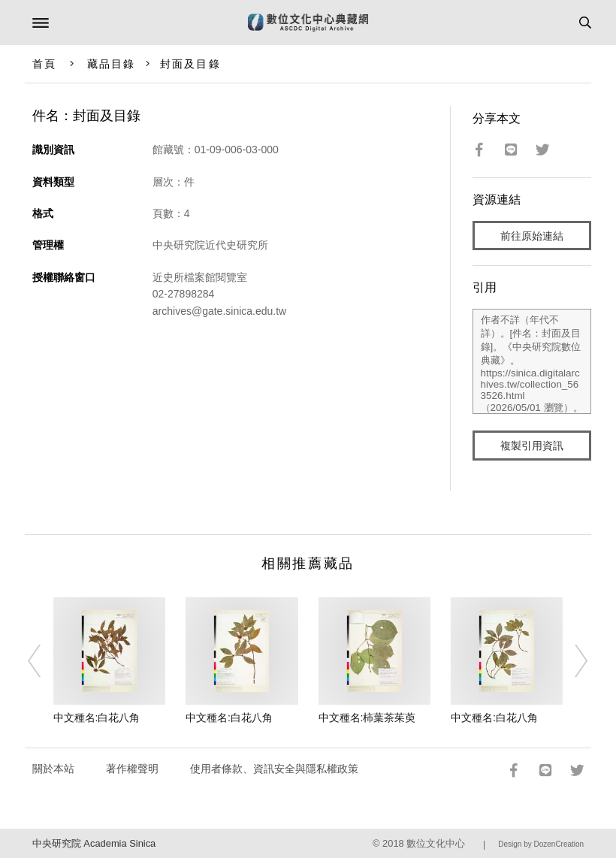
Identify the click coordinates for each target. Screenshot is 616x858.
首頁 (44, 64)
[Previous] (44, 661)
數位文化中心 (436, 843)
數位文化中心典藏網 (308, 23)
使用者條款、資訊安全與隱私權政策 (274, 769)
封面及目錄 (190, 64)
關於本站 (53, 769)
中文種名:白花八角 (97, 718)
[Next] (572, 661)
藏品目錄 (111, 64)
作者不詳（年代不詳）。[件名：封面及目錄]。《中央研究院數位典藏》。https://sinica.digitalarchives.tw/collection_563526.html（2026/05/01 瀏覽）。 (532, 361)
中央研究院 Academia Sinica (94, 843)
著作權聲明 (132, 769)
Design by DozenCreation (541, 844)
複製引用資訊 (532, 446)
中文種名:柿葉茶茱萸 (367, 718)
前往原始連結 (532, 236)
